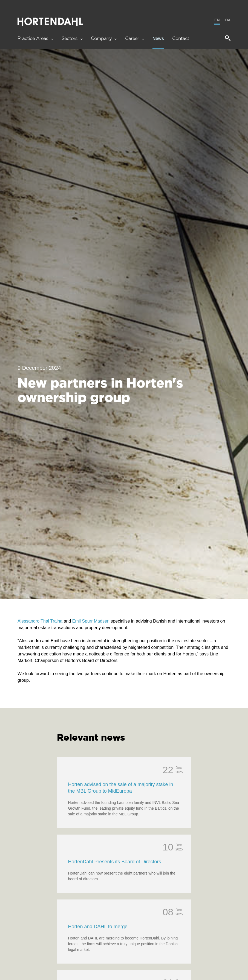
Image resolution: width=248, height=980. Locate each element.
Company (104, 39)
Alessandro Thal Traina (40, 621)
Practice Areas (35, 39)
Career (135, 39)
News (158, 39)
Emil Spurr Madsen (91, 621)
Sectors (72, 39)
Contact (181, 39)
